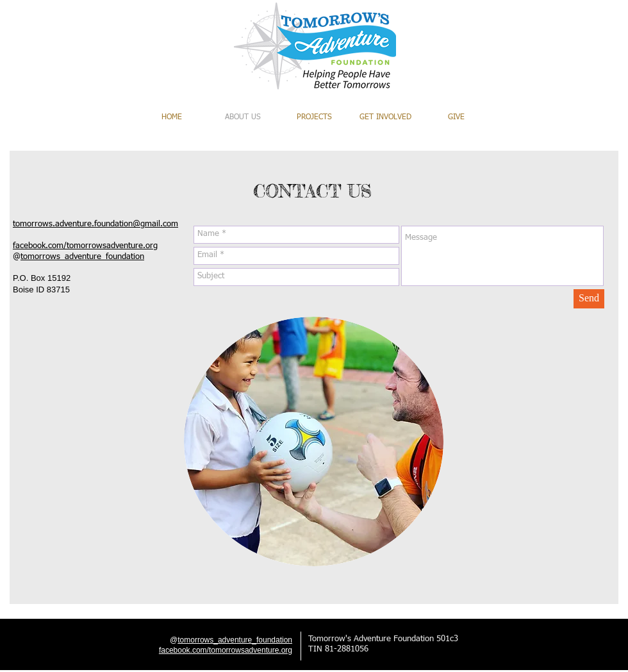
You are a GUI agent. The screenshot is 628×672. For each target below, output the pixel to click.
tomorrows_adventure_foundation (82, 257)
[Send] (589, 299)
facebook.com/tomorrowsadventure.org (85, 246)
